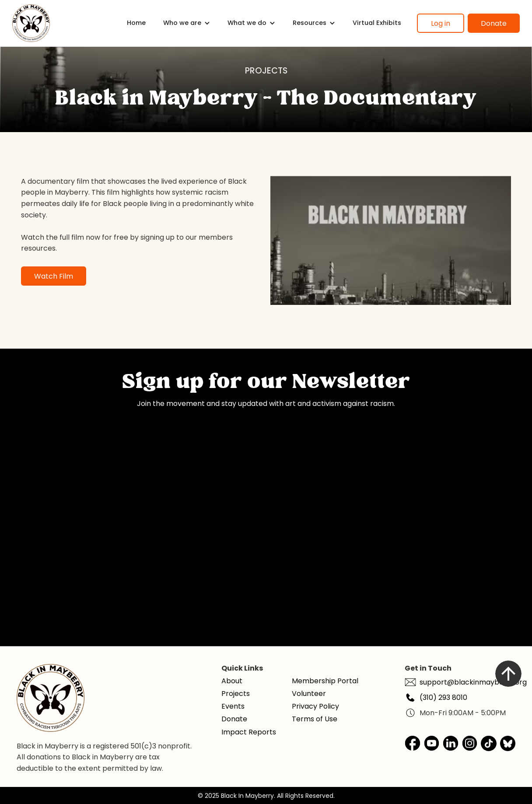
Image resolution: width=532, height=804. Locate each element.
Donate (494, 23)
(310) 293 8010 (443, 697)
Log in (441, 23)
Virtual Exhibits (377, 23)
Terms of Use (315, 719)
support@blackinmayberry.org (473, 682)
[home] (31, 23)
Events (233, 706)
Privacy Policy (315, 706)
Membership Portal (325, 681)
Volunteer (309, 694)
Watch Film (54, 276)
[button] (187, 23)
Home (136, 23)
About (232, 681)
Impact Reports (249, 732)
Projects (236, 694)
